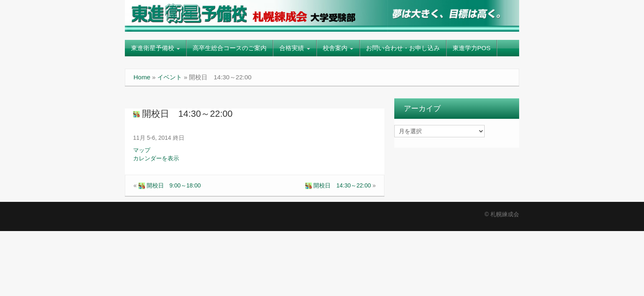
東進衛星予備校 (155, 48)
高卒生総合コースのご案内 (230, 48)
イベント (170, 77)
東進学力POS (472, 48)
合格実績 (294, 48)
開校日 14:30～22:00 (183, 114)
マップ (142, 150)
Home (142, 77)
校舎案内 (338, 48)
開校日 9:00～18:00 (170, 185)
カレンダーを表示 (156, 158)
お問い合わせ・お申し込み (403, 48)
